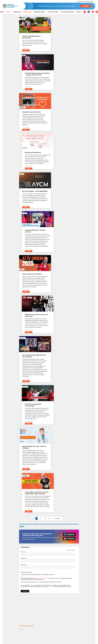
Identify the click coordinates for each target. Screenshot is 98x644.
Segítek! (86, 6)
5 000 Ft (87, 631)
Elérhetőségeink (71, 624)
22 (51, 285)
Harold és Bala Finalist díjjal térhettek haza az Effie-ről (31, 204)
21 (48, 285)
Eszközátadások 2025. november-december (64, 116)
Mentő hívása (55, 620)
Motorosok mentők (67, 12)
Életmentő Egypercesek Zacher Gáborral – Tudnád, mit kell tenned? (63, 36)
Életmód (55, 628)
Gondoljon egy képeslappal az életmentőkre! (31, 35)
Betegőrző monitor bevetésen (32, 75)
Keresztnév (24, 332)
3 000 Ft (87, 628)
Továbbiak (22, 565)
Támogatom (17, 12)
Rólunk (79, 12)
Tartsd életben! (53, 12)
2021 (39, 628)
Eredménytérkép (40, 12)
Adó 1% (9, 12)
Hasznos (55, 617)
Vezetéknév (24, 325)
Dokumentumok (71, 626)
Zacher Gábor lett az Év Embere (32, 163)
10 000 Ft (87, 634)
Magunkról (71, 617)
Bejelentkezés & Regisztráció (85, 1)
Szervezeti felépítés (71, 622)
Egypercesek (27, 12)
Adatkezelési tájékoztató (26, 339)
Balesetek (55, 622)
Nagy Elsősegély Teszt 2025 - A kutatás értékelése (32, 253)
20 (46, 285)
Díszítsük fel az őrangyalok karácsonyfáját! (62, 204)
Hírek (2, 12)
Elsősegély (55, 626)
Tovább (25, 54)
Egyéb (87, 637)
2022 (39, 626)
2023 (39, 624)
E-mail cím (24, 319)
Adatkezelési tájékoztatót (41, 345)
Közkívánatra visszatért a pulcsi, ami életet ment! (64, 163)
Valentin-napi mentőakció (62, 75)
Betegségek (55, 624)
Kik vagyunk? (71, 620)
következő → (58, 285)
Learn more (51, 353)
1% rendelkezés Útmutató (27, 393)
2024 (39, 622)
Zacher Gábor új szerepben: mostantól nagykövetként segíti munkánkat (64, 254)
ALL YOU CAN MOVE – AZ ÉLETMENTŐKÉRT (29, 116)
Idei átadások (39, 620)
